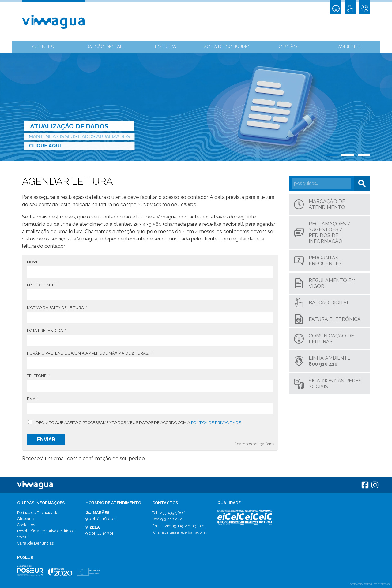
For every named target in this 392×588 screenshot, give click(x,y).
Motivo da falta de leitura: (57, 308)
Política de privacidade (216, 423)
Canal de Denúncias (35, 543)
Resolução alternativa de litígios (46, 531)
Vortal (23, 537)
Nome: (33, 262)
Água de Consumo (227, 48)
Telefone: (38, 376)
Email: (33, 399)
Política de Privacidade (38, 513)
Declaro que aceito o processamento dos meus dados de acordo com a (138, 423)
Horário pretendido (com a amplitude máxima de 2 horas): (90, 353)
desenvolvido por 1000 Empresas (370, 584)
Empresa (166, 48)
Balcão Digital (104, 48)
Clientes (43, 48)
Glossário (25, 519)
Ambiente (349, 48)
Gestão (288, 48)
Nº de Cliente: (42, 285)
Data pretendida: (47, 331)
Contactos (26, 525)
